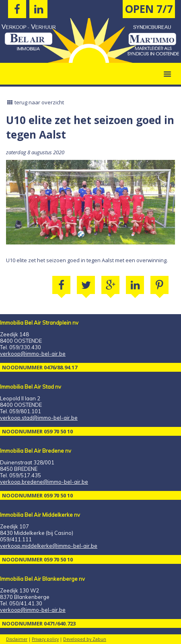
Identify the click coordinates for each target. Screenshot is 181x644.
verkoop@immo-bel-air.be (33, 354)
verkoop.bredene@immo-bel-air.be (44, 482)
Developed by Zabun (85, 639)
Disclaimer (17, 639)
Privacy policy (45, 639)
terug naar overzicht (35, 102)
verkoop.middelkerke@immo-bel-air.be (49, 546)
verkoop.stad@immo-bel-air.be (39, 418)
